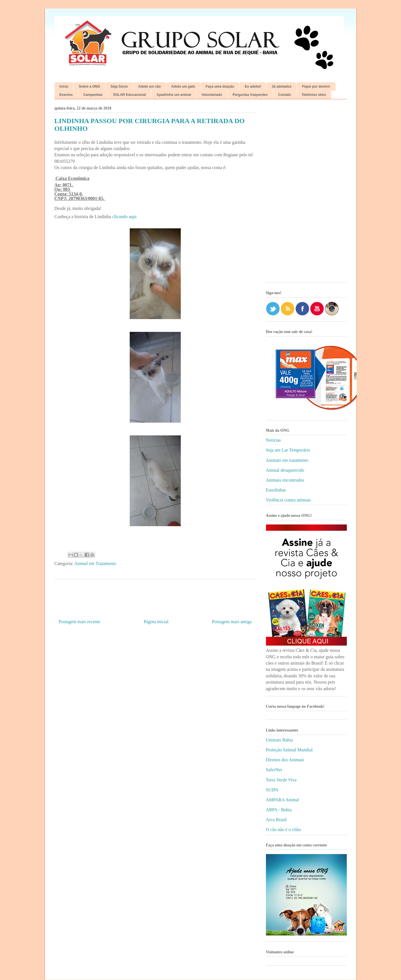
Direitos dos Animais (285, 760)
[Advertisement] (306, 193)
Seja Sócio (119, 87)
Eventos (66, 95)
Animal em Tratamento (95, 563)
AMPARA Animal (283, 800)
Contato (285, 95)
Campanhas (93, 95)
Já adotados (282, 87)
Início (64, 87)
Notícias (273, 440)
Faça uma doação (220, 87)
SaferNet (274, 770)
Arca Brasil (276, 820)
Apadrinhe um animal (174, 95)
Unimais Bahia (280, 740)
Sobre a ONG (90, 87)
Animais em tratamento (287, 460)
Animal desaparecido (285, 470)
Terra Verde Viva (281, 780)
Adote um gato (183, 87)
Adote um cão (149, 87)
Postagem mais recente (80, 622)
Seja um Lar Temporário (288, 450)
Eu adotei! (253, 87)
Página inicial (156, 622)
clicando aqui (124, 217)
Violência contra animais (288, 500)
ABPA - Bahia (279, 810)
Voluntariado (212, 95)
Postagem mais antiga (232, 622)
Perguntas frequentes (250, 95)
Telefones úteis (314, 95)
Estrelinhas (276, 490)
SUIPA (272, 790)
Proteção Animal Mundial (289, 750)
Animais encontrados (285, 480)
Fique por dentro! (316, 87)
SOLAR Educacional (129, 95)
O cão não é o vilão (284, 830)
